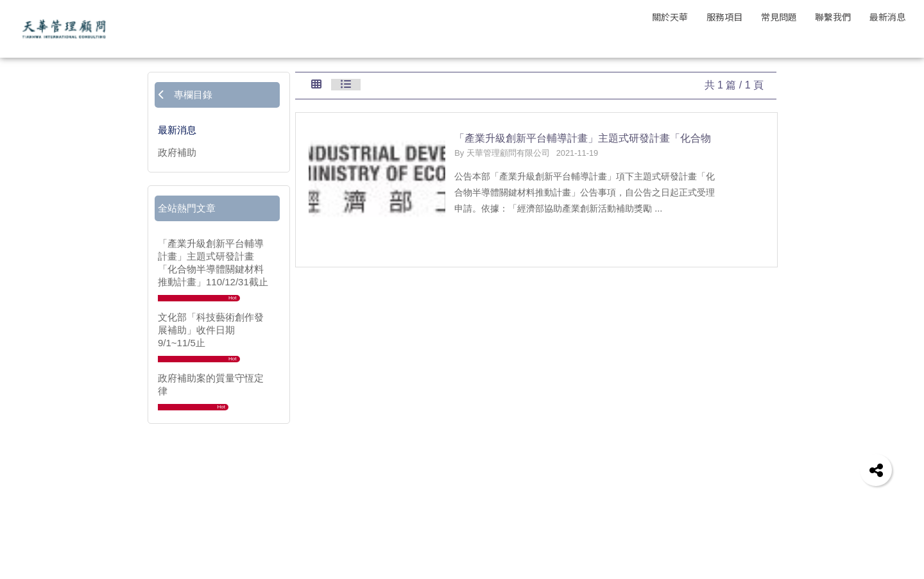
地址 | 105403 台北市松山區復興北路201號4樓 (738, 558)
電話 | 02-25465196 (684, 530)
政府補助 (177, 152)
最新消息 (177, 130)
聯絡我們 (672, 503)
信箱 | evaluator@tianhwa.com (706, 544)
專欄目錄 (185, 95)
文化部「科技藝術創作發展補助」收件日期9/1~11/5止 (211, 330)
